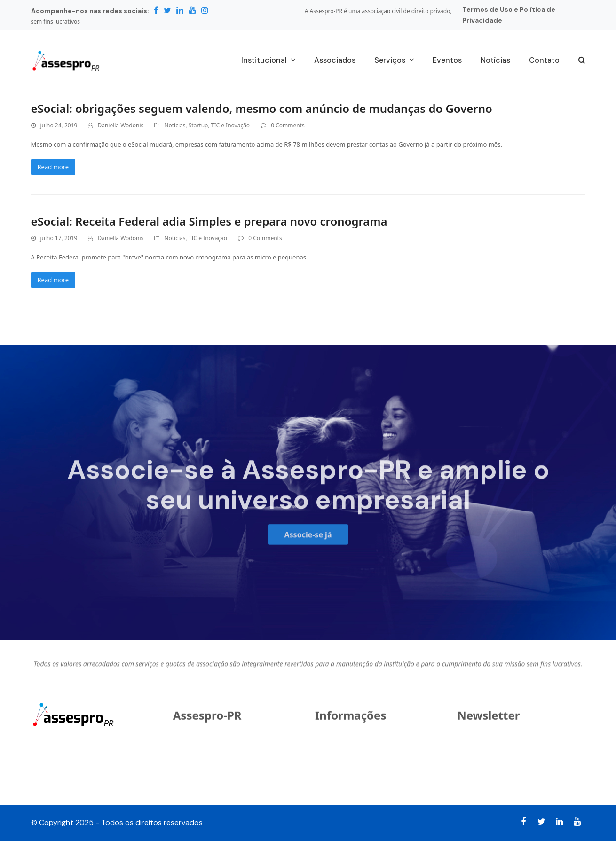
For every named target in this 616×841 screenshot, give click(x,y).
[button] (582, 61)
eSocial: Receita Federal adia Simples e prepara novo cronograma (209, 221)
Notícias (175, 125)
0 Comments (288, 125)
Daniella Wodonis (120, 125)
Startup (198, 125)
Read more (53, 167)
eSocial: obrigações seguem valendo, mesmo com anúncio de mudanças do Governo (262, 108)
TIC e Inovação (230, 125)
